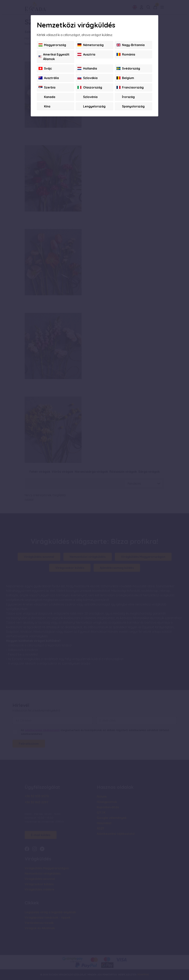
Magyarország (52, 45)
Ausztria (86, 54)
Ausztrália (49, 78)
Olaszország (90, 87)
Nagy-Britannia (131, 45)
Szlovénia (87, 97)
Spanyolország (131, 106)
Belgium (125, 78)
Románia (126, 54)
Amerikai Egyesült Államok (54, 57)
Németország (90, 45)
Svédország (128, 68)
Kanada (47, 97)
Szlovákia (87, 78)
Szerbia (47, 87)
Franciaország (130, 87)
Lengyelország (91, 106)
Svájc (45, 68)
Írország (126, 97)
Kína (44, 106)
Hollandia (87, 68)
